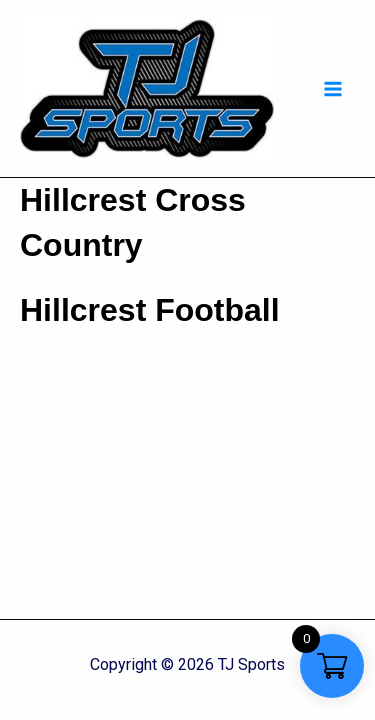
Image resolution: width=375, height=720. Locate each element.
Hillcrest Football (150, 310)
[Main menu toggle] (333, 89)
